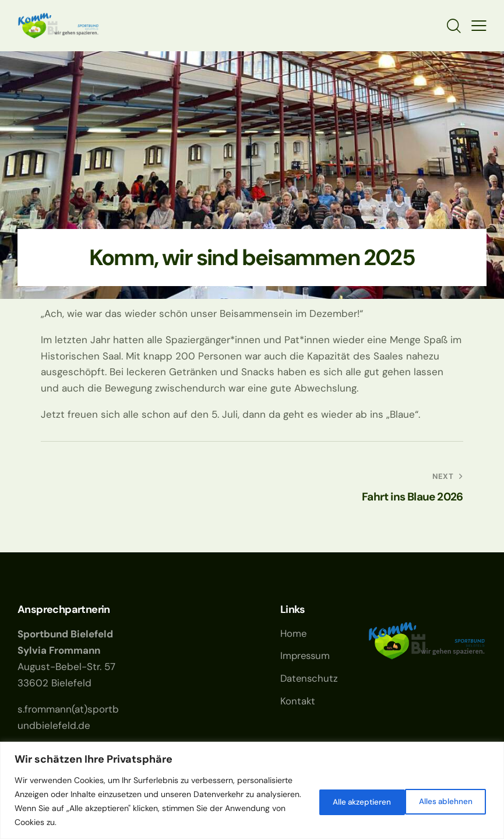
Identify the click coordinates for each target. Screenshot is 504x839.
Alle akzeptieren (442, 801)
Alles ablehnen (346, 801)
